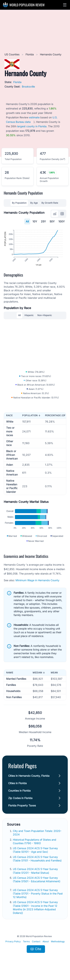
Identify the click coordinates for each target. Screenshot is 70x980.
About (46, 947)
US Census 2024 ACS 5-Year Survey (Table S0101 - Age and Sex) (35, 855)
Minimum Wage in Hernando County (37, 586)
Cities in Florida (17, 789)
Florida (30, 54)
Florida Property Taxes (22, 811)
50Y (52, 221)
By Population (19, 203)
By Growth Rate (50, 203)
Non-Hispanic (45, 318)
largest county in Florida (32, 126)
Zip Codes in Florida (20, 803)
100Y (62, 221)
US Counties (12, 54)
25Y (43, 221)
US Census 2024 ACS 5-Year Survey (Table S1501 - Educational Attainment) (37, 885)
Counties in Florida (19, 796)
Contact (36, 947)
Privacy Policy (13, 947)
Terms (26, 947)
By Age (34, 203)
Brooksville (28, 86)
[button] (65, 5)
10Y (35, 221)
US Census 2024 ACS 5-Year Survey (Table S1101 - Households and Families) (37, 864)
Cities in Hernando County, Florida (29, 781)
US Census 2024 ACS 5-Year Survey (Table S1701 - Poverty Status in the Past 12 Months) (38, 899)
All (27, 221)
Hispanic (29, 318)
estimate (34, 117)
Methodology (58, 947)
